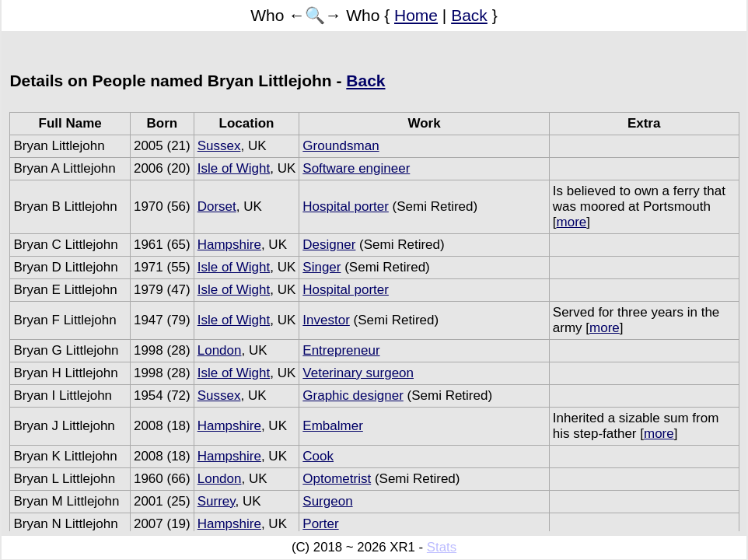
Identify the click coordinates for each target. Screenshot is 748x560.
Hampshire (229, 245)
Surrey (217, 501)
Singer (322, 267)
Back (469, 15)
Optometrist (337, 479)
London (220, 350)
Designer (329, 245)
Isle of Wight (234, 168)
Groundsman (341, 146)
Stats (442, 547)
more (572, 222)
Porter (320, 524)
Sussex (219, 146)
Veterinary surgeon (358, 373)
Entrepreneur (341, 350)
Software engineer (356, 168)
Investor (326, 320)
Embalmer (332, 426)
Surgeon (327, 501)
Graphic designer (353, 395)
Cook (318, 456)
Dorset (217, 206)
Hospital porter (346, 206)
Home (416, 15)
